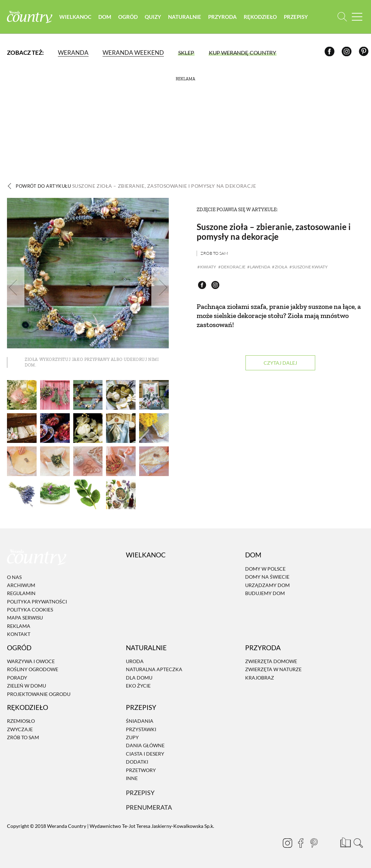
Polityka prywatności (37, 602)
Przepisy (303, 17)
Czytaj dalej (280, 363)
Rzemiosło (21, 721)
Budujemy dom (265, 593)
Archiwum (21, 585)
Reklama (19, 626)
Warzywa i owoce (31, 661)
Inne (132, 778)
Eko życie (138, 686)
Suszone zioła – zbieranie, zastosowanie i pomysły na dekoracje (274, 231)
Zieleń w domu (26, 686)
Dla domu (139, 678)
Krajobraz (260, 678)
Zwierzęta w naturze (273, 669)
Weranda (73, 54)
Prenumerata (150, 807)
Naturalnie (192, 17)
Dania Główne (145, 745)
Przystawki (141, 729)
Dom (112, 17)
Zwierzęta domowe (271, 661)
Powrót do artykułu (138, 186)
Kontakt (19, 634)
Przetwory (141, 770)
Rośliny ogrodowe (33, 669)
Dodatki (137, 762)
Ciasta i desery (145, 754)
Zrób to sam (214, 253)
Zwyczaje (20, 729)
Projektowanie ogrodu (39, 694)
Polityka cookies (30, 610)
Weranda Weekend (133, 54)
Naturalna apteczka (154, 669)
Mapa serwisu (25, 618)
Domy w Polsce (265, 569)
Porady (17, 678)
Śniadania (140, 721)
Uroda (135, 661)
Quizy (160, 17)
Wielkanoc (82, 17)
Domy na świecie (267, 577)
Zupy (132, 737)
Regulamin (21, 593)
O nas (14, 577)
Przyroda (229, 17)
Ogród (135, 17)
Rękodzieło (267, 17)
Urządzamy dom (267, 585)
